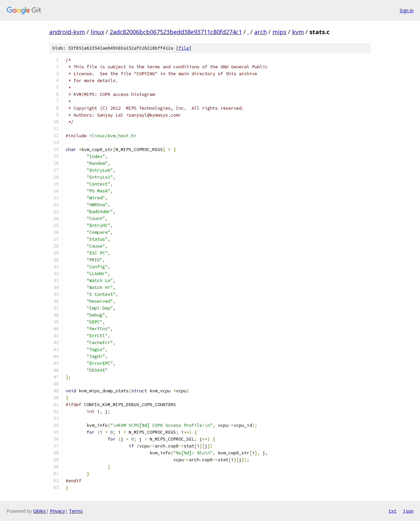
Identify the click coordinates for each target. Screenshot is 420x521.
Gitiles (40, 511)
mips (279, 32)
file (184, 48)
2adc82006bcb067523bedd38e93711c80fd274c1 (176, 32)
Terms (76, 511)
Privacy (57, 511)
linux (97, 32)
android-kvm (67, 32)
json (408, 511)
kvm (298, 32)
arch (261, 32)
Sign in (407, 10)
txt (392, 511)
